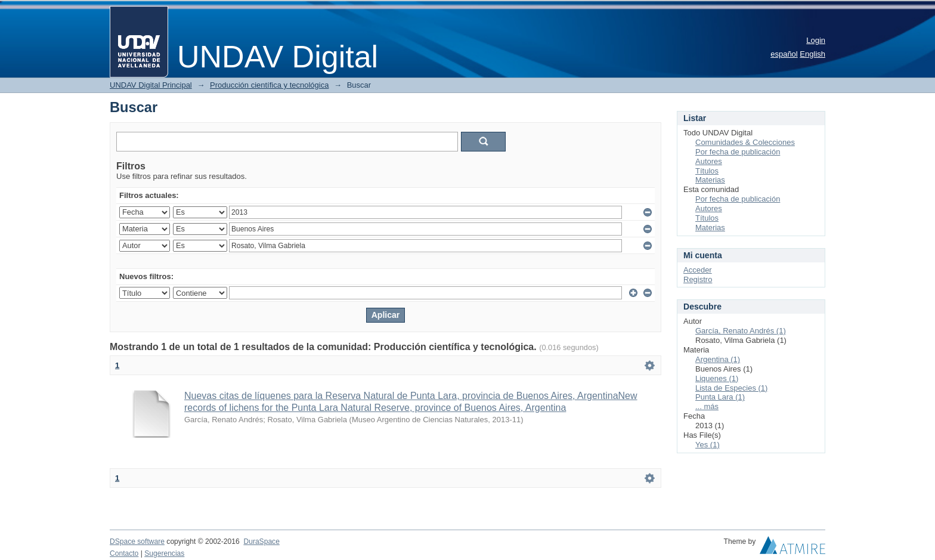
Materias (710, 180)
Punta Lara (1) (720, 397)
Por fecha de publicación (738, 152)
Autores (709, 161)
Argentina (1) (718, 359)
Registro (698, 279)
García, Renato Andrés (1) (741, 331)
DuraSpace (261, 542)
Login (816, 40)
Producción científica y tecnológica (269, 85)
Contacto (124, 553)
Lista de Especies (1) (731, 388)
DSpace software (137, 542)
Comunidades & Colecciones (745, 142)
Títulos (707, 171)
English (812, 54)
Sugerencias (164, 553)
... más (707, 406)
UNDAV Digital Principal (151, 85)
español (784, 54)
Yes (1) (708, 445)
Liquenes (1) (717, 378)
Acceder (698, 270)
